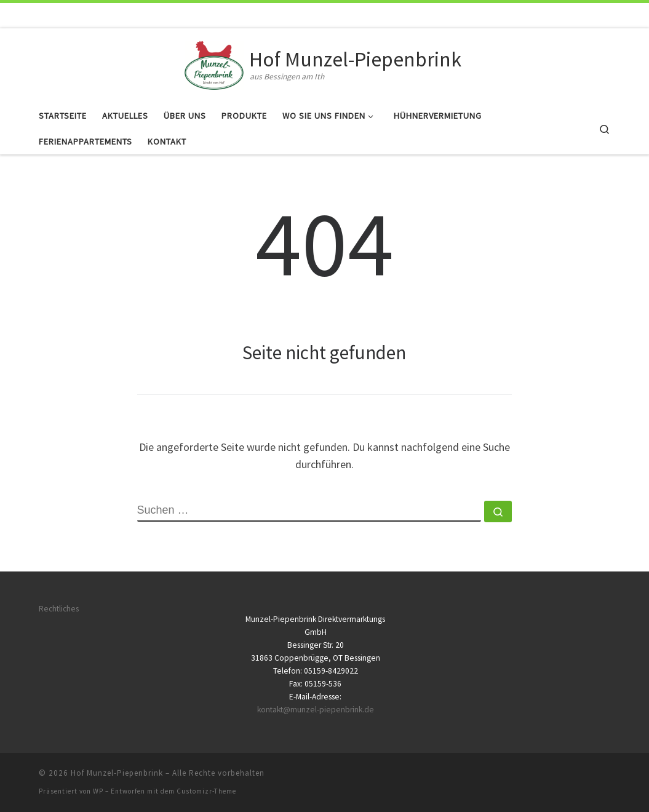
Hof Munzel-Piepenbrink (117, 773)
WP (98, 791)
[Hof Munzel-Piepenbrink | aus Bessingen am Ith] (214, 63)
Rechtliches (59, 609)
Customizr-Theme (206, 791)
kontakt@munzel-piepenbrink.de (316, 710)
